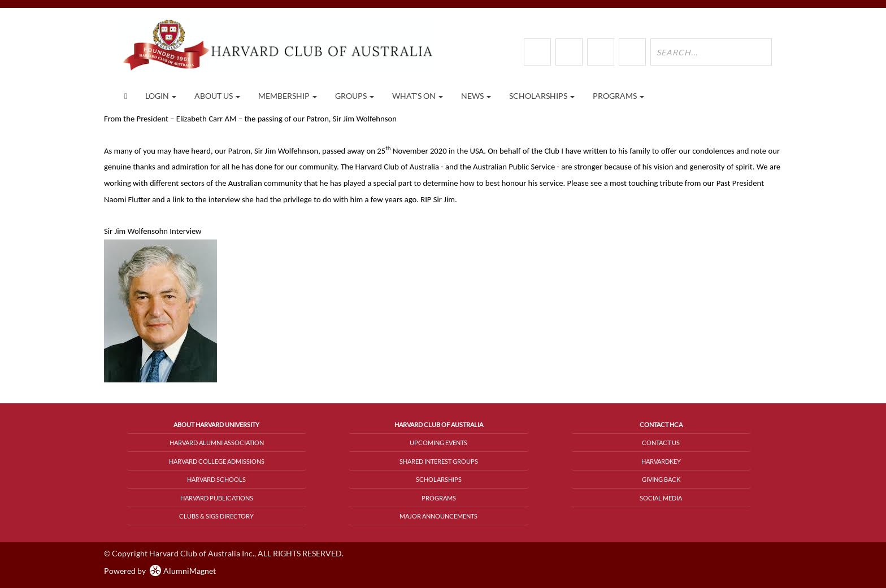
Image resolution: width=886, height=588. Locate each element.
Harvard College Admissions (217, 461)
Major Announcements (438, 516)
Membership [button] (288, 96)
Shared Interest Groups (439, 461)
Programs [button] (618, 96)
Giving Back (661, 479)
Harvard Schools (216, 479)
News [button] (476, 96)
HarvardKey (661, 461)
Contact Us (661, 443)
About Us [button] (217, 96)
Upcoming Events (438, 443)
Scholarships (439, 479)
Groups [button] (355, 96)
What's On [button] (418, 96)
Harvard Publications (217, 498)
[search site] (711, 52)
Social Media (661, 498)
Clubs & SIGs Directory (216, 516)
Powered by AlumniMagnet (160, 571)
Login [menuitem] (161, 96)
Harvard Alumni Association (217, 443)
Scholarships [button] (542, 96)
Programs (439, 498)
